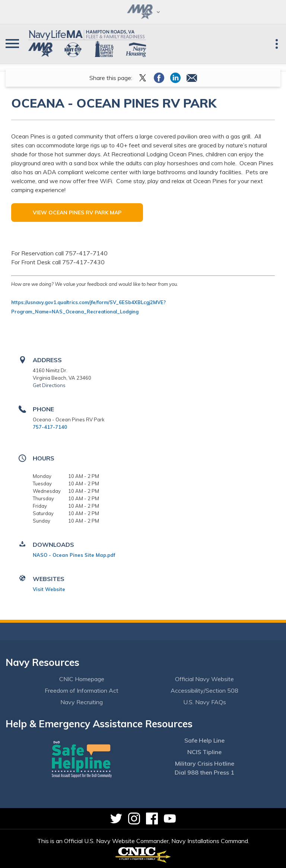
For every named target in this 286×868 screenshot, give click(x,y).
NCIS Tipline (204, 752)
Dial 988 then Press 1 (204, 772)
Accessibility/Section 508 (204, 690)
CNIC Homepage (82, 679)
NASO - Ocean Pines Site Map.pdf (74, 555)
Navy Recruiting (82, 702)
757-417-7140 (50, 427)
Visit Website (49, 589)
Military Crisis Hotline (205, 763)
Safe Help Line (204, 740)
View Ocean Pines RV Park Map (77, 213)
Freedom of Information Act (82, 690)
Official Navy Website (204, 679)
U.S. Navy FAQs (205, 702)
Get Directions (49, 385)
